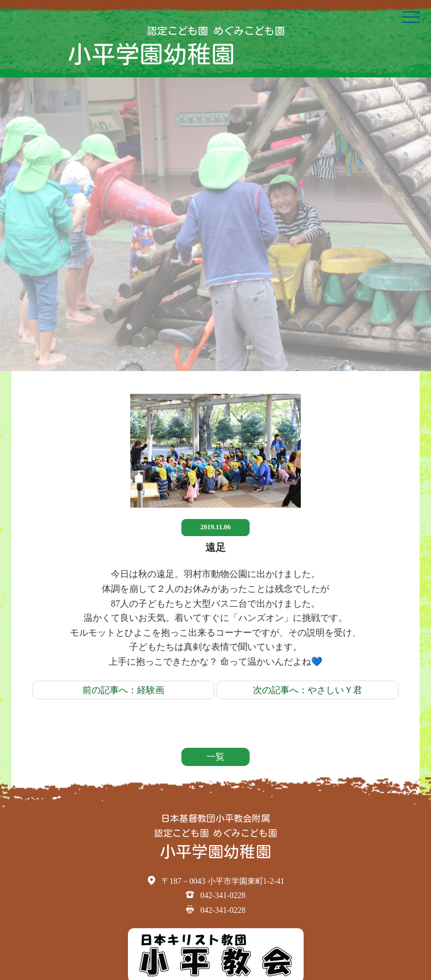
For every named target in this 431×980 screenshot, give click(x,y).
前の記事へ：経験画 (123, 690)
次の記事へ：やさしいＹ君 (308, 690)
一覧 (215, 757)
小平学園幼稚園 (151, 54)
